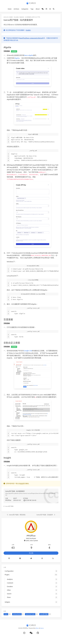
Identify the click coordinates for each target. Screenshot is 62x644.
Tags (32, 9)
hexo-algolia (29, 55)
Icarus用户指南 (9, 506)
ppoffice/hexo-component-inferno (31, 38)
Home (10, 9)
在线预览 (14, 51)
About (38, 9)
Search (22, 17)
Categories (25, 9)
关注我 (31, 553)
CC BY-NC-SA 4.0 (31, 500)
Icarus (42, 628)
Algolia (17, 58)
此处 (22, 483)
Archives (16, 9)
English (28, 30)
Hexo (37, 628)
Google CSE (28, 351)
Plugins (16, 17)
